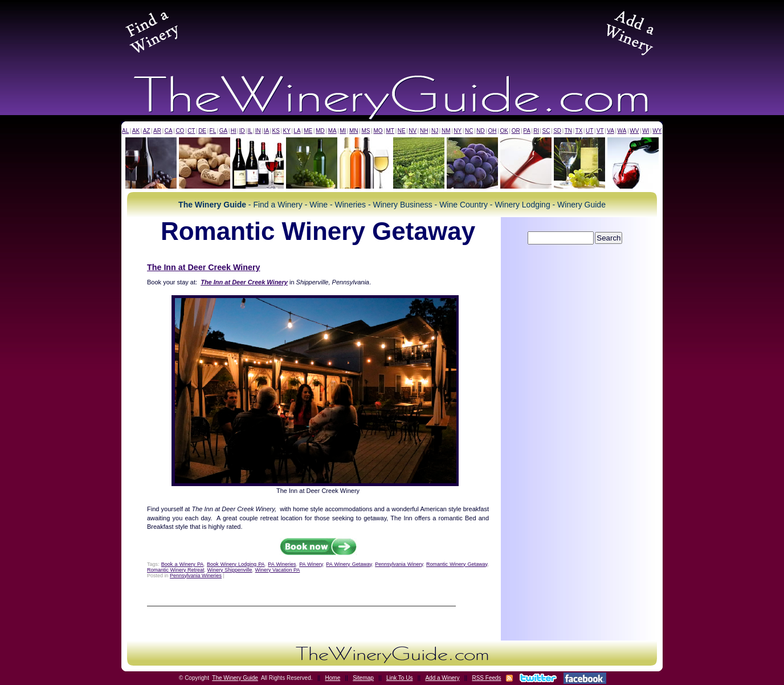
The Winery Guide (235, 678)
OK (504, 131)
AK (136, 131)
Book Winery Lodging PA (236, 564)
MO (378, 131)
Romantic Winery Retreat (176, 570)
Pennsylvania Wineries (196, 576)
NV (413, 131)
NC (469, 131)
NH (424, 131)
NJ (435, 131)
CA (169, 131)
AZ (147, 131)
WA (622, 131)
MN (354, 131)
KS (276, 131)
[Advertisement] (392, 31)
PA (527, 131)
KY (286, 131)
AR (157, 131)
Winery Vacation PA (278, 570)
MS (366, 131)
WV (634, 131)
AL (125, 131)
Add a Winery (442, 678)
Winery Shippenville (230, 570)
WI (646, 131)
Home (333, 678)
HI (234, 131)
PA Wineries (282, 564)
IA (266, 131)
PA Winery (311, 564)
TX (579, 131)
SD (557, 131)
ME (308, 131)
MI (343, 131)
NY (458, 131)
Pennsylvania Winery (399, 564)
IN (258, 131)
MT (390, 131)
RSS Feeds (486, 678)
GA (223, 131)
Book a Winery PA (183, 564)
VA (611, 131)
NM (446, 131)
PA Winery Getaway (349, 564)
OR (516, 131)
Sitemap (363, 678)
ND (480, 131)
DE (202, 131)
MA (332, 131)
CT (191, 131)
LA (297, 131)
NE (402, 131)
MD (320, 131)
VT (600, 131)
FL (213, 131)
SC (546, 131)
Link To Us (400, 678)
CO (180, 131)
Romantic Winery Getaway (457, 564)
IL (250, 131)
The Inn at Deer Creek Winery (204, 267)
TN (568, 131)
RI (536, 131)
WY (657, 131)
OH (493, 131)
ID (242, 131)
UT (589, 131)
